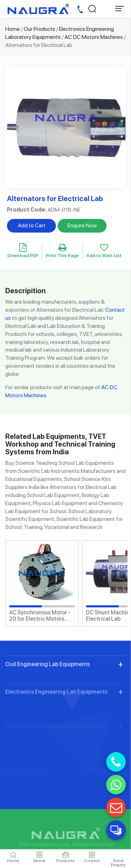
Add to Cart (32, 225)
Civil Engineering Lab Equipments (48, 684)
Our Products (39, 29)
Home (13, 29)
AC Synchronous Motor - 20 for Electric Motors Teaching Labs (40, 616)
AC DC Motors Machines (94, 37)
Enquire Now (82, 225)
